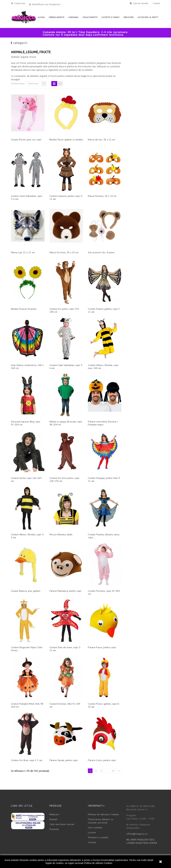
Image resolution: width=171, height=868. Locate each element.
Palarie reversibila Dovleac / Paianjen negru (141, 414)
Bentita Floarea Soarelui (62, 300)
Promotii (54, 820)
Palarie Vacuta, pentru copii (102, 751)
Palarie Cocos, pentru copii (140, 751)
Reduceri (54, 805)
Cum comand (95, 818)
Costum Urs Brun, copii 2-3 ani (65, 751)
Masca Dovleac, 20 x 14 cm (141, 187)
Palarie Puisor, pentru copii (140, 638)
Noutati (53, 810)
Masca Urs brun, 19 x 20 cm (102, 243)
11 (152, 762)
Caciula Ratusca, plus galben (64, 582)
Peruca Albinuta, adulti (99, 525)
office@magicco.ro (137, 825)
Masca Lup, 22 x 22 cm (61, 243)
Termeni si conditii (98, 828)
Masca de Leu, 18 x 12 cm (140, 130)
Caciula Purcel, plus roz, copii (65, 130)
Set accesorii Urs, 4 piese (140, 243)
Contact (156, 3)
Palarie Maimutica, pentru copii (104, 582)
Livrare (92, 823)
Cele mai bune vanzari (62, 815)
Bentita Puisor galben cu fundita (105, 130)
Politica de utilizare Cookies (98, 863)
